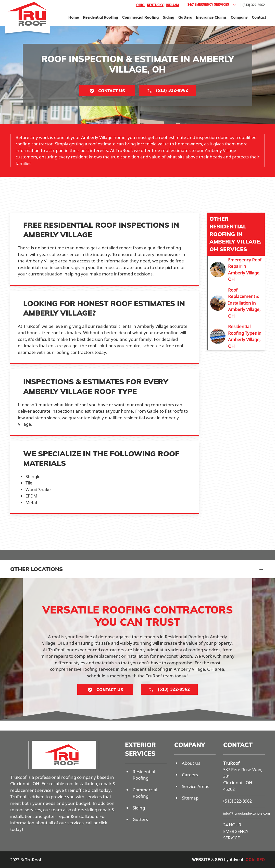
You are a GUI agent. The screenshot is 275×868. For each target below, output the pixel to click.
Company (239, 17)
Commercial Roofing (140, 17)
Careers (190, 775)
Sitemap (190, 798)
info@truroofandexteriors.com (247, 813)
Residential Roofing (101, 17)
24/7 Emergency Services (212, 5)
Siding (168, 17)
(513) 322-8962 (254, 5)
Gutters (185, 17)
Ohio (140, 5)
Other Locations (36, 569)
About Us (191, 763)
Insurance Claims (211, 17)
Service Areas (196, 786)
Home (74, 17)
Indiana (173, 5)
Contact (259, 17)
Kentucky (155, 5)
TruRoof (231, 763)
